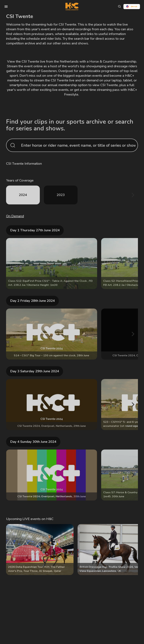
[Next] (133, 195)
